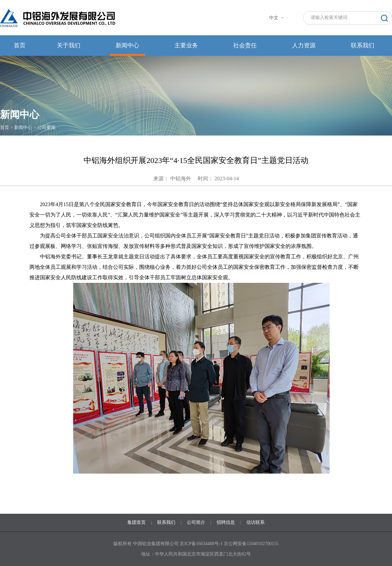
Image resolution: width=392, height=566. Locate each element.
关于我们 (69, 45)
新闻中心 (127, 45)
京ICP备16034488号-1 (202, 544)
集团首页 (137, 522)
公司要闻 (46, 128)
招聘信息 (226, 522)
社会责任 (245, 45)
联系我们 (363, 45)
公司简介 (196, 522)
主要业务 (186, 45)
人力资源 (304, 45)
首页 (20, 45)
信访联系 (255, 522)
